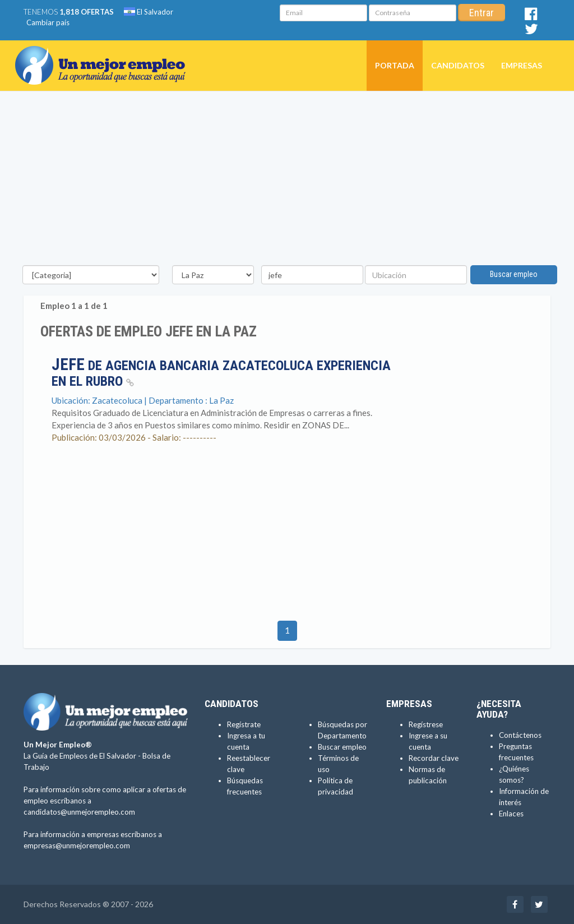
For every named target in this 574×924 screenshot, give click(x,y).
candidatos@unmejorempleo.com (79, 812)
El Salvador (149, 12)
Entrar (482, 13)
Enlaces (511, 814)
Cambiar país (48, 22)
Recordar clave (434, 758)
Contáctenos (520, 735)
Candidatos (458, 65)
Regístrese (426, 724)
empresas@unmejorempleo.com (77, 846)
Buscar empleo (514, 274)
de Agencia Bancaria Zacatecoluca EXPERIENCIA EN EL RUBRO (221, 373)
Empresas (522, 65)
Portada (395, 65)
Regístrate (244, 724)
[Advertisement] (287, 181)
